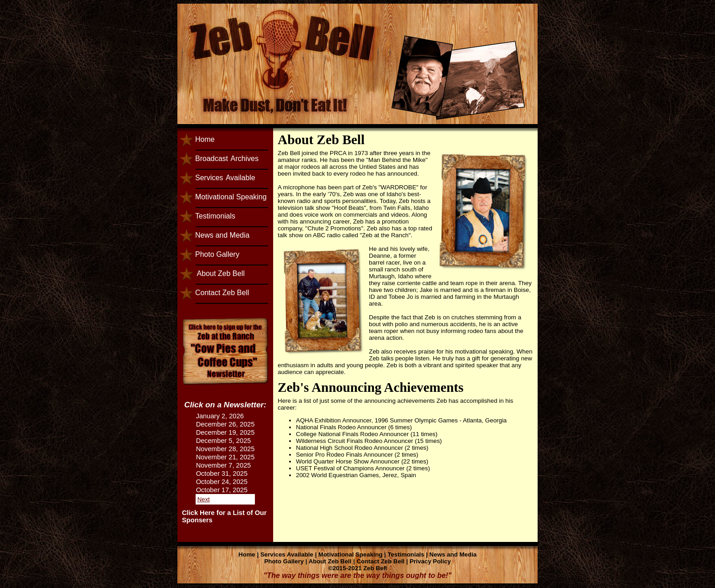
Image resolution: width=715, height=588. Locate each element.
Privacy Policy (430, 561)
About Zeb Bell (220, 273)
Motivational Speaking (231, 197)
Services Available (287, 554)
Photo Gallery (217, 254)
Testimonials (215, 216)
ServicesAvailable (225, 178)
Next (204, 499)
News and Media (222, 235)
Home (205, 139)
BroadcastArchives (227, 159)
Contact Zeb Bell (222, 293)
